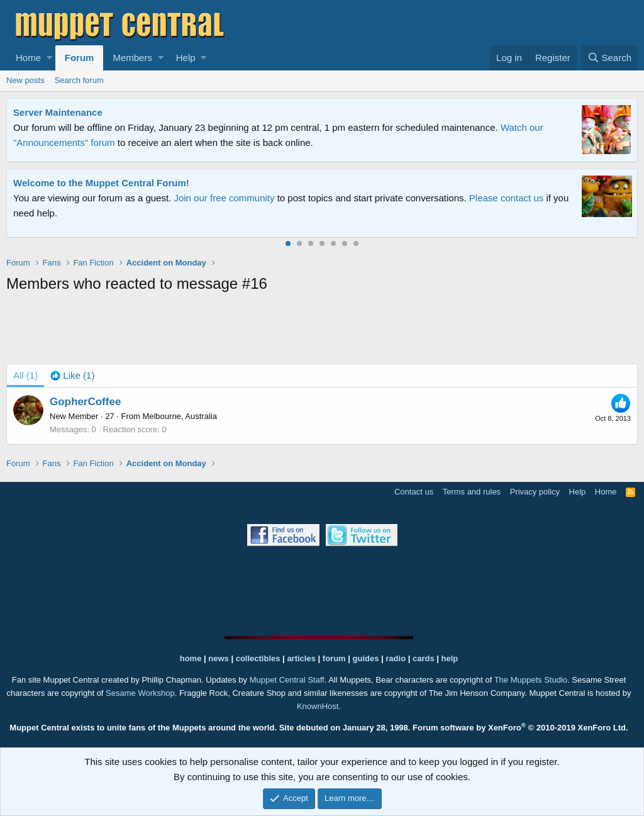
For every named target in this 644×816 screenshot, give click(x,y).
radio (396, 658)
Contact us (414, 492)
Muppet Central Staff (287, 680)
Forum (80, 58)
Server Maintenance (58, 112)
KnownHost (318, 706)
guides (366, 658)
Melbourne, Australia (180, 416)
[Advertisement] (322, 331)
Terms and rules (472, 492)
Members (132, 58)
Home (28, 58)
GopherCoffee (85, 402)
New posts (25, 80)
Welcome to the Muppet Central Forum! (101, 183)
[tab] (72, 376)
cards (424, 658)
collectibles (258, 658)
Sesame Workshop (140, 693)
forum (334, 658)
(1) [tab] (25, 375)
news (219, 658)
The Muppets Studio (531, 680)
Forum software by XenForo (520, 728)
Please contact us (506, 198)
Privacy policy (535, 492)
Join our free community (224, 198)
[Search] (609, 58)
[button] (49, 58)
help (450, 658)
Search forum (79, 80)
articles (302, 658)
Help (186, 58)
